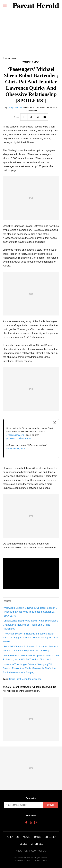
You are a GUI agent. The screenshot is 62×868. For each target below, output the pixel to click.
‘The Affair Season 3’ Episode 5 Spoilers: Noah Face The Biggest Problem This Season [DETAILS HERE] (30, 638)
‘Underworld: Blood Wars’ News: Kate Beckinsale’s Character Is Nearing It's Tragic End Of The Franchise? (31, 625)
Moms (27, 837)
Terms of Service (23, 860)
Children (50, 837)
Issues (23, 844)
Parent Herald (10, 58)
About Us (22, 851)
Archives (37, 844)
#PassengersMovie (15, 435)
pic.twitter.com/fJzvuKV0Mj (19, 438)
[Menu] (5, 5)
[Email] (45, 117)
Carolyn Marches (15, 107)
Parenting (12, 837)
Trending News (31, 62)
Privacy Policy (40, 860)
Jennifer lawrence (32, 679)
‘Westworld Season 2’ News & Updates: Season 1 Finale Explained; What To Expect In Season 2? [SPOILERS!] (30, 612)
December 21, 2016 (16, 449)
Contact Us (39, 851)
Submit (51, 805)
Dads (37, 837)
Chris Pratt (15, 679)
